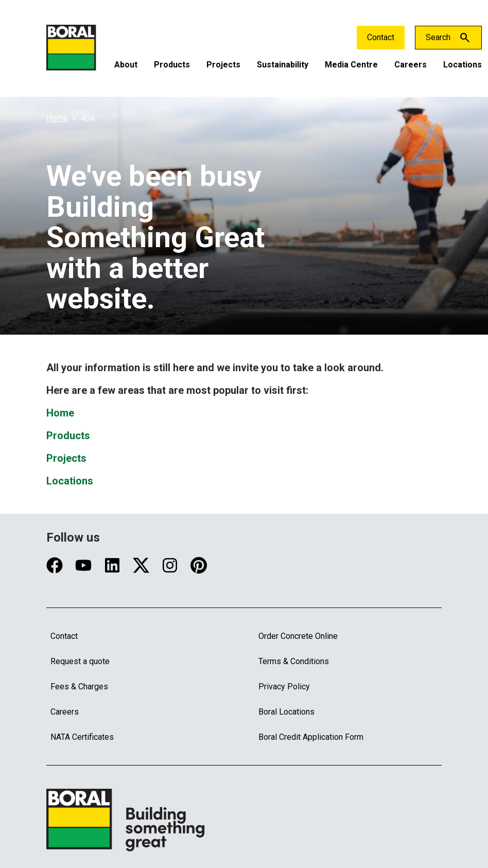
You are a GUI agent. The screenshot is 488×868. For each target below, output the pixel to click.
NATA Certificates (82, 737)
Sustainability (283, 65)
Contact (381, 37)
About (126, 65)
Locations (463, 65)
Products (172, 65)
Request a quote (80, 661)
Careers (411, 65)
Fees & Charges (79, 687)
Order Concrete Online (298, 636)
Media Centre (351, 65)
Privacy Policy (284, 687)
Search (438, 37)
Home (57, 118)
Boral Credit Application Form (311, 737)
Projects (223, 65)
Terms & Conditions (294, 661)
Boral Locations (286, 712)
